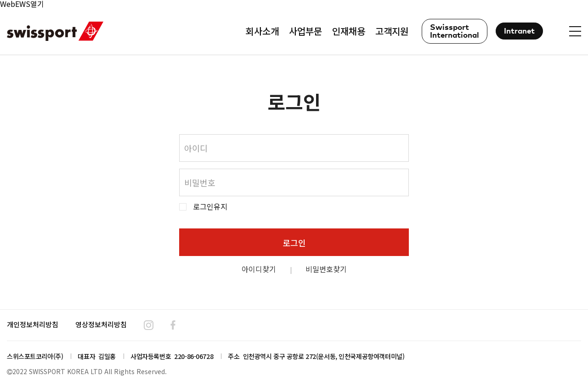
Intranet (519, 31)
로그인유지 (210, 207)
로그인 (294, 243)
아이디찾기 (259, 269)
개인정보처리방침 (33, 324)
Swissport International (455, 32)
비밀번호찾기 (326, 269)
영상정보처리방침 (101, 324)
